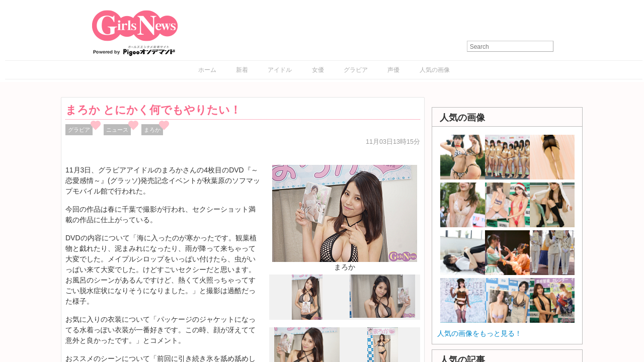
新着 (242, 70)
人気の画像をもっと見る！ (479, 333)
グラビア (356, 70)
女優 (318, 70)
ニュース (117, 130)
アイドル (280, 70)
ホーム (207, 70)
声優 (393, 70)
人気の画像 (435, 70)
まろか (152, 130)
